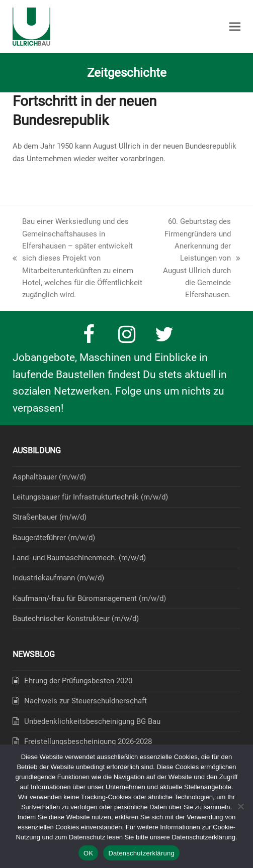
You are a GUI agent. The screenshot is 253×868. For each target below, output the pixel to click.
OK (88, 853)
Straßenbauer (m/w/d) (50, 517)
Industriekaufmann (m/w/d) (58, 578)
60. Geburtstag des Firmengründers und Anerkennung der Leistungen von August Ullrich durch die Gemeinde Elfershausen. (199, 258)
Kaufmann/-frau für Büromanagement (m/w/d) (89, 598)
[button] (235, 27)
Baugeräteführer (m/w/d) (54, 538)
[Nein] (240, 806)
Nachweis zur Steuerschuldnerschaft (86, 701)
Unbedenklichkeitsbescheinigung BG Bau (92, 721)
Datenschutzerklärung (141, 853)
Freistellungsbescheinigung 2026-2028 (88, 741)
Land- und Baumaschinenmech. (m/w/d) (79, 558)
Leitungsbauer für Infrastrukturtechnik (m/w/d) (90, 497)
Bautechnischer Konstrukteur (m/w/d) (76, 618)
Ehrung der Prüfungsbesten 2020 (78, 681)
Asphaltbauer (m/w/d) (49, 477)
